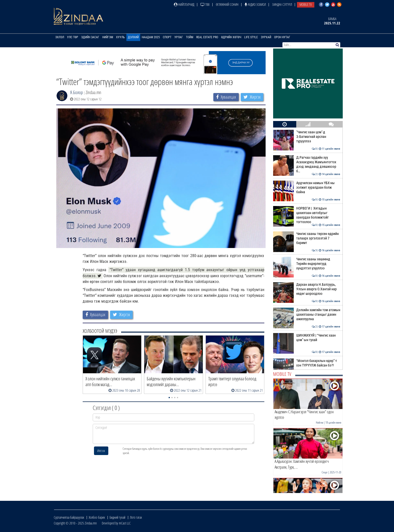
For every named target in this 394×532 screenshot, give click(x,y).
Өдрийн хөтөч (231, 37)
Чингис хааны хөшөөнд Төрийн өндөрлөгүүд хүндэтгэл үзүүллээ (307, 264)
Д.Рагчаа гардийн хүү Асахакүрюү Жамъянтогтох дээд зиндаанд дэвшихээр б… (307, 164)
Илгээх (101, 451)
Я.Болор (77, 92)
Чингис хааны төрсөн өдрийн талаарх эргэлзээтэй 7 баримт (307, 238)
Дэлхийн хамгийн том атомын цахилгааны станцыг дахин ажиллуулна (307, 315)
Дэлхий (133, 37)
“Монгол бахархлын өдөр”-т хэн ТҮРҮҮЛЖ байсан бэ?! (307, 363)
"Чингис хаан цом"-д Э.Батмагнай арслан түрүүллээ (307, 137)
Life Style (251, 37)
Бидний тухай (117, 517)
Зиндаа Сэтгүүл (282, 4)
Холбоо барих (97, 517)
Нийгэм (108, 37)
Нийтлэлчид (184, 4)
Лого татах (136, 517)
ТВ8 (205, 4)
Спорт (167, 37)
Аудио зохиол (255, 4)
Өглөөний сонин (227, 4)
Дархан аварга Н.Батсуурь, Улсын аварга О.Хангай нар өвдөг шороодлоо (307, 289)
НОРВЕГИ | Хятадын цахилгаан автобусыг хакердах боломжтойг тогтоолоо (307, 215)
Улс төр (73, 37)
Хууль (120, 37)
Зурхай (266, 37)
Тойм (190, 37)
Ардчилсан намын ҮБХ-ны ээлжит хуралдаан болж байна (307, 188)
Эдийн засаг (90, 37)
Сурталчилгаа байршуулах (69, 517)
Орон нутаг (282, 37)
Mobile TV (306, 4)
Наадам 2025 (151, 37)
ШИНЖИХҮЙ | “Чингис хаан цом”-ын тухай (307, 338)
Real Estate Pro (207, 37)
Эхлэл (60, 37)
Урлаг (179, 37)
